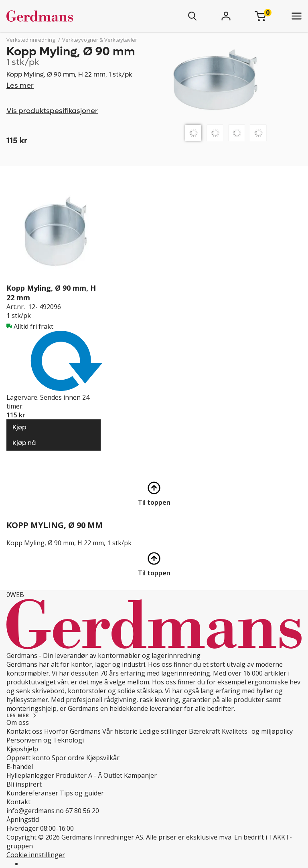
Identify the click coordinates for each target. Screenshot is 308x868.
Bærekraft (205, 731)
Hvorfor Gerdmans (72, 731)
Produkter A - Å (79, 775)
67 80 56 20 (82, 811)
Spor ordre (68, 758)
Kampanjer (140, 775)
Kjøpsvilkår (103, 758)
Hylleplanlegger (30, 775)
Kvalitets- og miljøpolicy (257, 731)
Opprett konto (28, 758)
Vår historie (120, 731)
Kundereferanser (32, 793)
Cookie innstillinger (36, 855)
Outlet (113, 775)
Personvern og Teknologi (45, 740)
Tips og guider (82, 793)
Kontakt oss (24, 731)
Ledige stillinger (163, 731)
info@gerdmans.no (35, 811)
